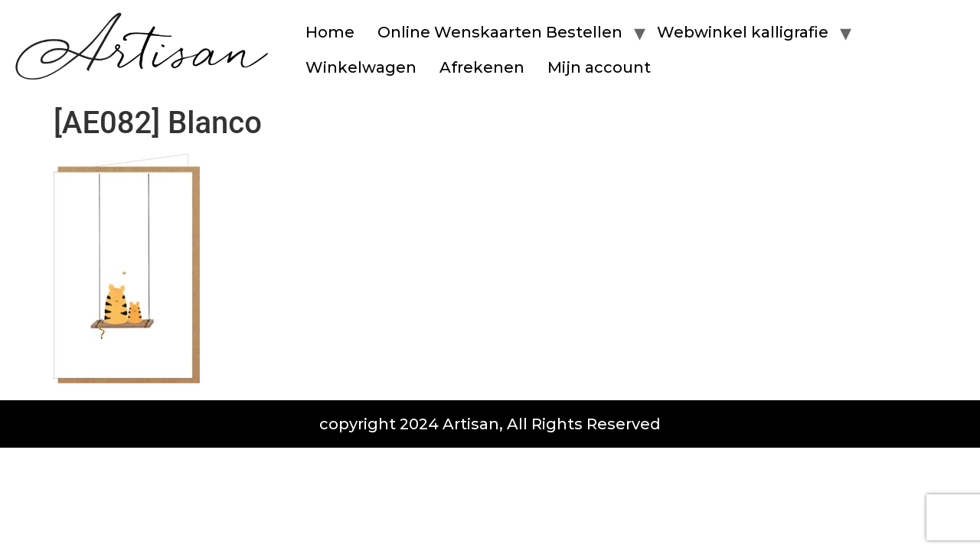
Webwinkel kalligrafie (743, 32)
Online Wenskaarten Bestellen (500, 32)
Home (330, 32)
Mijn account (599, 67)
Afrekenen (482, 67)
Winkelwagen (361, 67)
